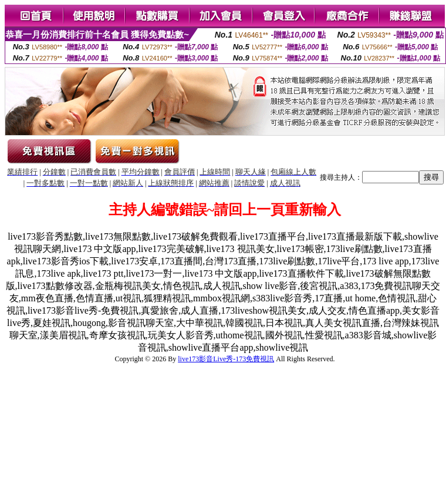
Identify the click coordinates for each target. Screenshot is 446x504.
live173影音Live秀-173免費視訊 (226, 359)
